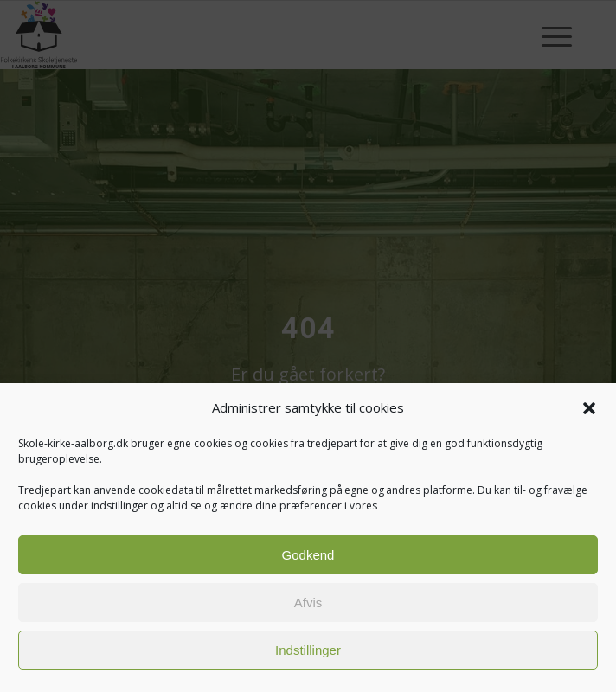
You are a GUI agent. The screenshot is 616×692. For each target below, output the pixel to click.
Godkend (308, 555)
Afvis (308, 602)
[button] (589, 408)
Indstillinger (308, 650)
